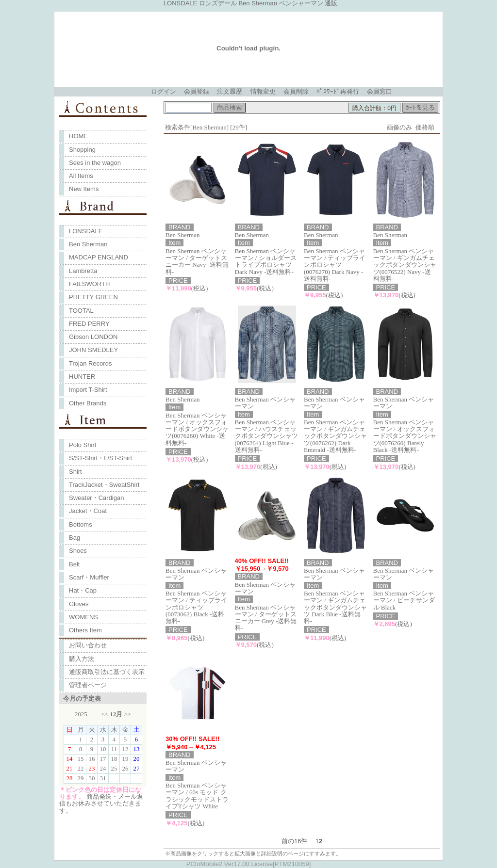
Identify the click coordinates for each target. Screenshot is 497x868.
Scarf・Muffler (89, 577)
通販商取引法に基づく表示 (107, 672)
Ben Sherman (88, 244)
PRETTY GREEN (93, 297)
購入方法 (82, 659)
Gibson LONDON (93, 337)
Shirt (75, 472)
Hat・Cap (83, 590)
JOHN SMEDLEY (93, 350)
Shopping (82, 150)
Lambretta (83, 271)
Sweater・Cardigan (96, 498)
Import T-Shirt (88, 390)
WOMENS (83, 617)
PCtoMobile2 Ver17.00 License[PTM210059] (249, 864)
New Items (84, 189)
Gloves (79, 604)
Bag (75, 538)
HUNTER (82, 377)
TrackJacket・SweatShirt (104, 485)
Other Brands (88, 403)
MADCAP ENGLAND (99, 257)
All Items (81, 176)
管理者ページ (88, 685)
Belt (74, 564)
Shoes (78, 551)
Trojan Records (90, 363)
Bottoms (81, 524)
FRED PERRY (89, 324)
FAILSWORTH (89, 284)
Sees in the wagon (95, 163)
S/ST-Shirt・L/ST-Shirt (100, 458)
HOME (78, 136)
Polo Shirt (83, 445)
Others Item (85, 630)
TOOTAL (81, 311)
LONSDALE (86, 231)
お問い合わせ (88, 645)
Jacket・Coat (88, 511)
